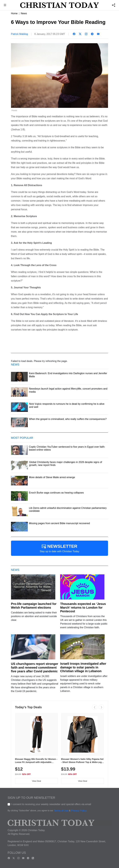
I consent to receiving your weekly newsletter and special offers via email (51, 804)
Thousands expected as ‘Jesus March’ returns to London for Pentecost (83, 608)
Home (14, 13)
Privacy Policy (79, 811)
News (24, 13)
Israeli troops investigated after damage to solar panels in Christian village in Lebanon (83, 667)
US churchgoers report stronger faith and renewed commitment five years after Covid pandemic (35, 668)
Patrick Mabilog (19, 34)
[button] (5, 6)
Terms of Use (61, 811)
